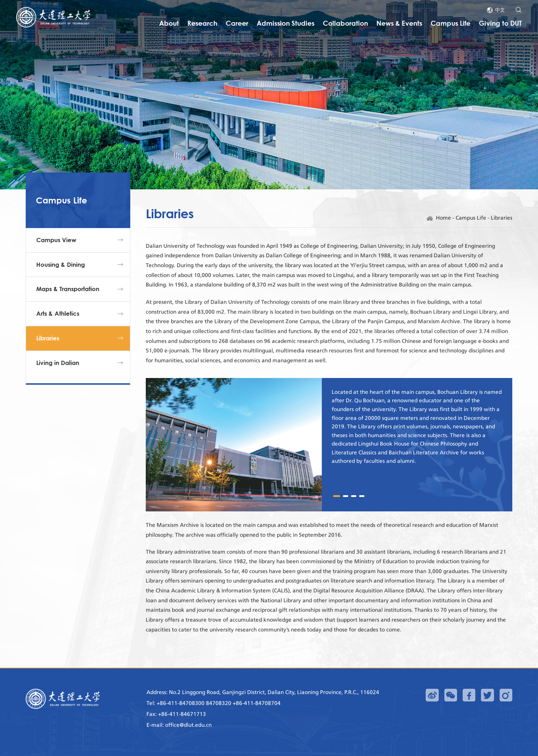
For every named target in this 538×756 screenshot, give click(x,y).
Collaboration (345, 23)
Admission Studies (286, 23)
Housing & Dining (61, 276)
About (169, 23)
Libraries (48, 350)
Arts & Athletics (58, 326)
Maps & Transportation (68, 301)
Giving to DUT (500, 23)
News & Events (399, 23)
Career (237, 23)
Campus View (56, 252)
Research (202, 23)
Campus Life (451, 23)
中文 (500, 10)
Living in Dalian (58, 375)
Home (443, 219)
